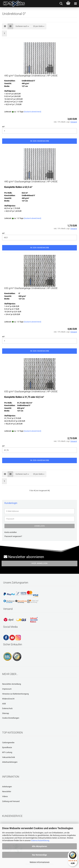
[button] (5, 26)
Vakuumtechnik (9, 757)
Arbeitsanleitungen (10, 762)
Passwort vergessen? (13, 536)
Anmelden (40, 526)
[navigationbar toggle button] (75, 4)
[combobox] (22, 26)
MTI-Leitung (7, 752)
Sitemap (6, 713)
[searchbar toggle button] (61, 4)
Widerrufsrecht (8, 699)
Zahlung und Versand (11, 801)
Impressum (7, 689)
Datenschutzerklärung (40, 840)
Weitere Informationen (40, 862)
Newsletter (7, 791)
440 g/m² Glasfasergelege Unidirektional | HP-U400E (31, 76)
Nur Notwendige (39, 855)
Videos (5, 796)
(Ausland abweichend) (32, 112)
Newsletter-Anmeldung (12, 684)
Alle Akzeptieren (39, 846)
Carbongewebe (8, 743)
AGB (4, 704)
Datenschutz (7, 708)
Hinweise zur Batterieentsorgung (15, 694)
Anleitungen (7, 787)
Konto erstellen (11, 532)
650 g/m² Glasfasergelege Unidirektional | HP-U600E (31, 288)
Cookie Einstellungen (11, 718)
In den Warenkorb (40, 141)
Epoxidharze (7, 747)
